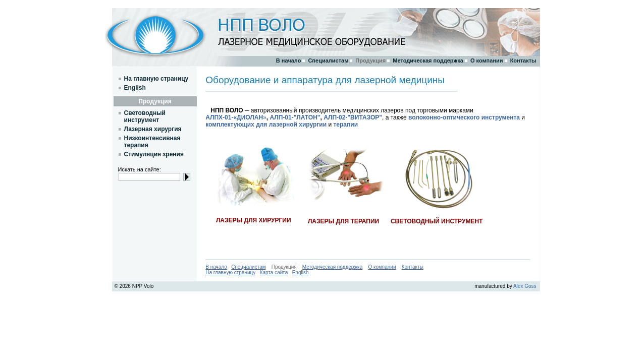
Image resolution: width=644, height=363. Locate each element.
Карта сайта (274, 273)
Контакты (413, 267)
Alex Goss (525, 286)
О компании (382, 267)
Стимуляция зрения (154, 154)
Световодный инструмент (145, 116)
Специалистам (248, 267)
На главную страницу (230, 273)
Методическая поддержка (332, 267)
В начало (216, 267)
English (301, 273)
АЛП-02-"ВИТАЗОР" (353, 117)
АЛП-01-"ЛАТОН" (295, 117)
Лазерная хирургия (153, 129)
